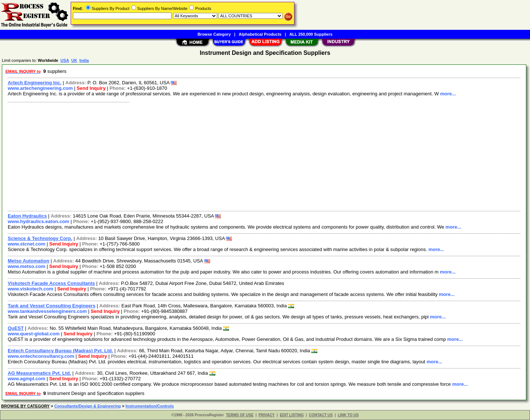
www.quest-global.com (34, 334)
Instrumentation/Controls (150, 406)
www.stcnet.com (26, 244)
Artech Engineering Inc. (35, 83)
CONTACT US (321, 415)
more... (448, 94)
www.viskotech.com (31, 289)
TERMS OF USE (240, 415)
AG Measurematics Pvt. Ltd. (39, 373)
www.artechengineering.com (40, 88)
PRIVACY (267, 415)
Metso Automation (29, 261)
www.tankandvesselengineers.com (47, 311)
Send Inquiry (91, 88)
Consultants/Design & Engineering (87, 406)
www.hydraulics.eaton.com (38, 221)
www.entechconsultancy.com (41, 356)
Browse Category (214, 34)
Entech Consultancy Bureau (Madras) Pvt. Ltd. (60, 351)
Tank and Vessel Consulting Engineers (52, 306)
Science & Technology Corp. (40, 238)
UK (74, 60)
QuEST (16, 328)
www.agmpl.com (26, 379)
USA (65, 60)
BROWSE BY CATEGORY (25, 406)
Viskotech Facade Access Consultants (51, 283)
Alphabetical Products (260, 34)
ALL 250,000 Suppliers (311, 34)
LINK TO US (348, 415)
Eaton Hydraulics (27, 216)
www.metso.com (26, 266)
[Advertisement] (226, 156)
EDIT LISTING (292, 415)
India (84, 60)
